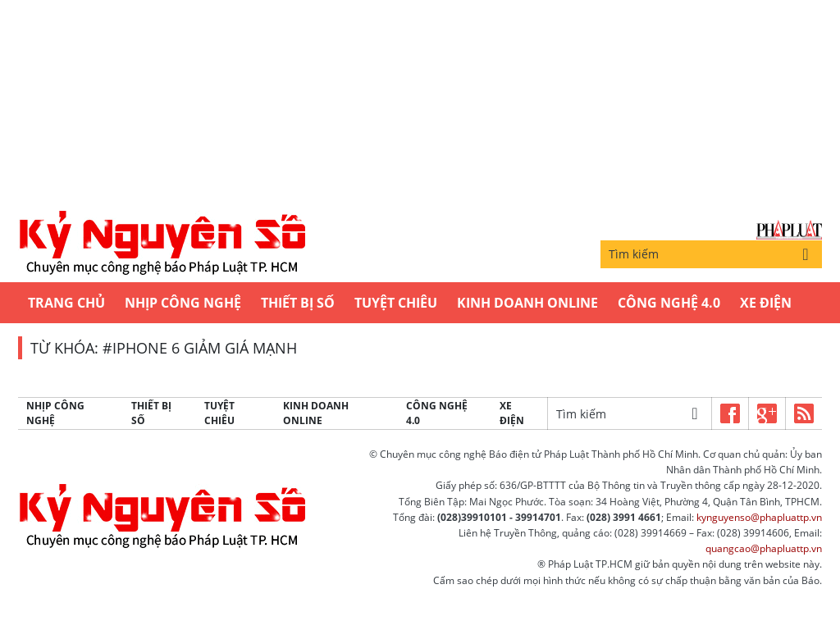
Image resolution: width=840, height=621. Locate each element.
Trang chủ (66, 303)
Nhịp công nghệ (183, 303)
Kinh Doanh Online (527, 303)
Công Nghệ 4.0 (669, 303)
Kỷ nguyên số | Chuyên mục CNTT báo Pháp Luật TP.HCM (162, 244)
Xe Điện (766, 303)
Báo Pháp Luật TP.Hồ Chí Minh (789, 230)
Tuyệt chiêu (396, 303)
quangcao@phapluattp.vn (764, 548)
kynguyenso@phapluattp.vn (759, 517)
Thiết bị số (298, 303)
